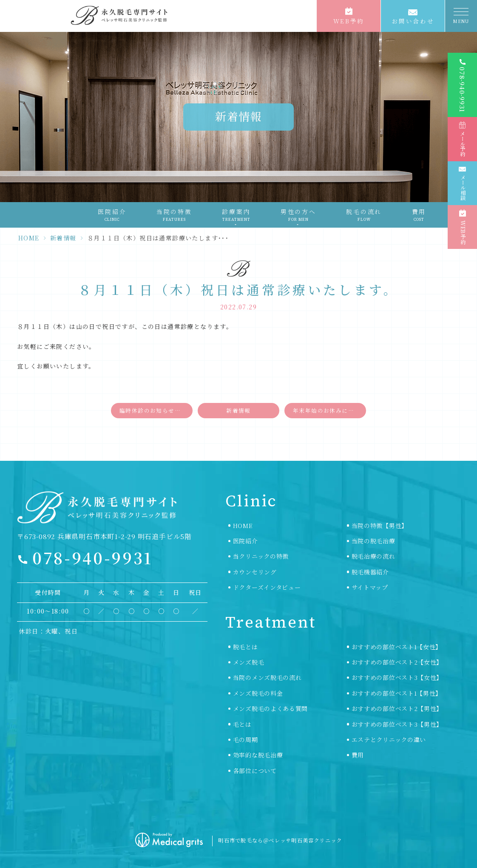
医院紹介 (112, 215)
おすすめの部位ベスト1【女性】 (397, 647)
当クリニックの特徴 (261, 556)
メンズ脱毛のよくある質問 (270, 708)
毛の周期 (246, 740)
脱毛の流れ (364, 215)
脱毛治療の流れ (373, 556)
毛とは (242, 724)
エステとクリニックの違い (389, 740)
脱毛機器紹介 (370, 572)
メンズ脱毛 (249, 662)
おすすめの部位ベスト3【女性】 (397, 677)
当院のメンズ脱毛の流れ (267, 677)
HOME (29, 238)
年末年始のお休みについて (329, 410)
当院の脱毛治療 (373, 541)
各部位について (255, 771)
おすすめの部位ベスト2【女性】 (397, 662)
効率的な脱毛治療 (258, 755)
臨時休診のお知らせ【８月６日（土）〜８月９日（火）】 (156, 410)
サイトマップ (370, 587)
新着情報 (63, 238)
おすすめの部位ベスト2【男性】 (397, 708)
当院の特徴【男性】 (380, 525)
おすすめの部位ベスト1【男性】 (397, 693)
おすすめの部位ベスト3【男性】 (397, 724)
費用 (419, 215)
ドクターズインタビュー (267, 587)
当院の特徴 (174, 215)
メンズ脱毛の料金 (258, 693)
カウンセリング (255, 572)
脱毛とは (246, 647)
